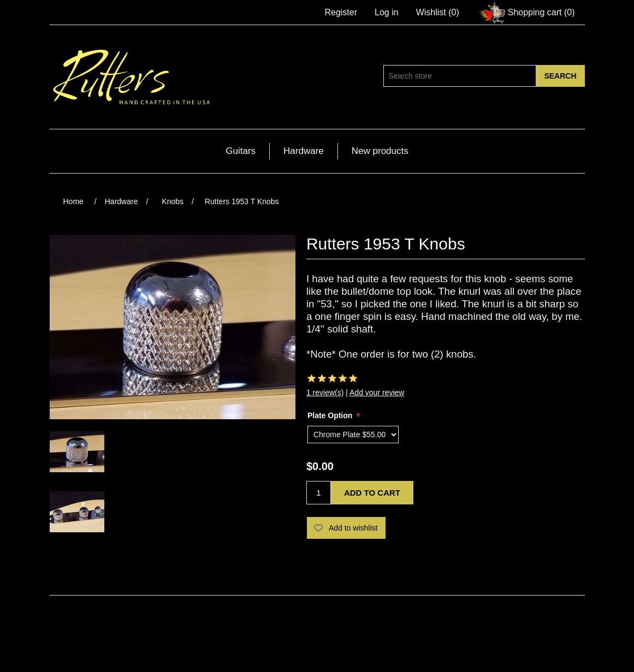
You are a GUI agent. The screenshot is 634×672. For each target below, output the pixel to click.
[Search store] (460, 76)
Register (341, 12)
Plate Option (331, 415)
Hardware (304, 151)
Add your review (377, 393)
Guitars (241, 151)
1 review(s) (325, 393)
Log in (387, 12)
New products (380, 151)
